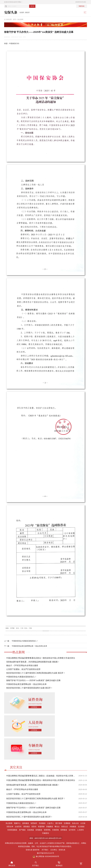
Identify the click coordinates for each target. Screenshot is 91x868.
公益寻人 (50, 823)
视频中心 (17, 823)
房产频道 (22, 830)
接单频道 (26, 823)
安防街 (34, 827)
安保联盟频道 (12, 830)
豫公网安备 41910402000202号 (46, 856)
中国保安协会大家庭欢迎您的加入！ (25, 641)
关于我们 (45, 850)
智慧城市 (34, 823)
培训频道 (42, 823)
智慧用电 (47, 830)
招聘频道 (64, 830)
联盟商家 (41, 827)
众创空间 (18, 827)
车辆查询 (45, 833)
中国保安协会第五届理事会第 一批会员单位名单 (29, 646)
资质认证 (65, 827)
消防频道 (26, 827)
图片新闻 (59, 823)
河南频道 (73, 827)
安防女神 (10, 827)
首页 (14, 19)
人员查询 (80, 830)
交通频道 (67, 823)
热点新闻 (20, 19)
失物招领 (55, 830)
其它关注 (16, 767)
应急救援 (31, 830)
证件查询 (72, 830)
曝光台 (57, 827)
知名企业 (75, 823)
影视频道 (39, 830)
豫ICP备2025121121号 (45, 853)
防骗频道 (50, 827)
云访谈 (83, 823)
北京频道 (81, 827)
